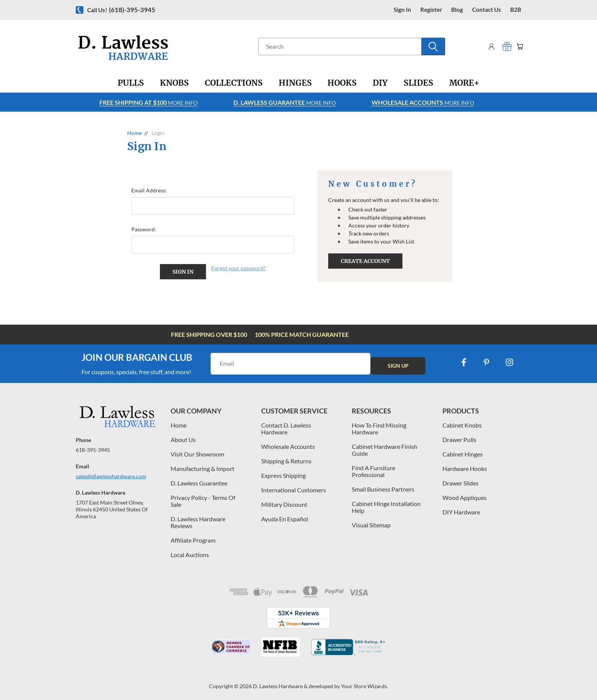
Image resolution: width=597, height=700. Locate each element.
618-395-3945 (93, 447)
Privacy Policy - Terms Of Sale (203, 498)
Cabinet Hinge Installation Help (386, 504)
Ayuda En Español (285, 516)
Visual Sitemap (371, 522)
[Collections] (234, 83)
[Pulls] (131, 83)
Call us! (121, 10)
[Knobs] (174, 83)
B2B (516, 10)
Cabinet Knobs (462, 422)
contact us (487, 10)
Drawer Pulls (459, 437)
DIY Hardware (461, 509)
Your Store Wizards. (365, 683)
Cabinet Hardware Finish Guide (385, 447)
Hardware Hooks (465, 466)
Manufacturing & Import (203, 466)
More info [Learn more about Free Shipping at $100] (148, 102)
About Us (183, 437)
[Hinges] (295, 83)
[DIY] (380, 83)
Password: (144, 229)
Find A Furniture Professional (374, 469)
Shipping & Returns (286, 458)
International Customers (294, 487)
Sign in (402, 10)
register (431, 10)
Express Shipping (283, 473)
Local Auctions (190, 552)
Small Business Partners (383, 486)
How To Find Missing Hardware (379, 426)
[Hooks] (342, 83)
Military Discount (284, 502)
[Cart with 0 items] (518, 46)
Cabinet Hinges (463, 451)
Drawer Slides (461, 480)
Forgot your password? (239, 268)
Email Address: (149, 190)
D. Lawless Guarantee (199, 480)
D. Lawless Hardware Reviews (198, 520)
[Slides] (418, 83)
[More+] (464, 83)
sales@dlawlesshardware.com (111, 473)
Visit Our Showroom (197, 451)
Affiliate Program (193, 537)
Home (179, 422)
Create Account (365, 261)
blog (457, 10)
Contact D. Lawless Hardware (286, 426)
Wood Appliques (465, 495)
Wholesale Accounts (288, 444)
